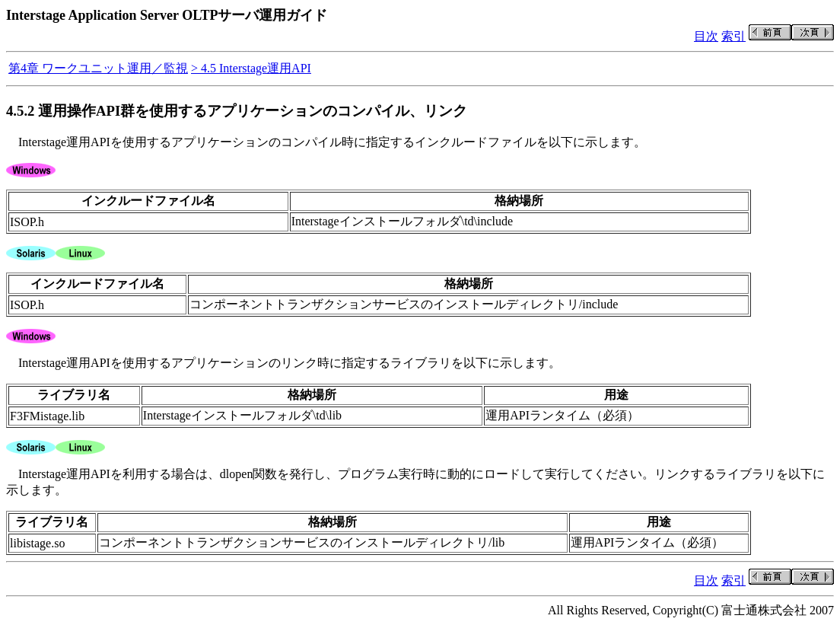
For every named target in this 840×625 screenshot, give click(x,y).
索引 (733, 36)
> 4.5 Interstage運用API (251, 68)
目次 (706, 36)
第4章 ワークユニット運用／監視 (98, 68)
